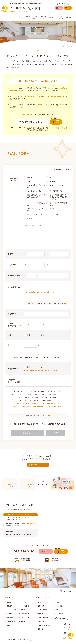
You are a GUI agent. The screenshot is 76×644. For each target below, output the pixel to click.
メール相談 (59, 606)
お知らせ (10, 485)
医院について (36, 17)
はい (29, 325)
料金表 (9, 625)
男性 (29, 335)
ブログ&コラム (60, 614)
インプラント (23, 602)
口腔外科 (22, 621)
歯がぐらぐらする (56, 185)
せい (25, 265)
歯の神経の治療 (24, 614)
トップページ (60, 47)
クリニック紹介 (42, 610)
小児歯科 (9, 606)
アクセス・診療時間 (60, 17)
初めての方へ (28, 17)
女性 (43, 335)
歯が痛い (53, 181)
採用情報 (69, 17)
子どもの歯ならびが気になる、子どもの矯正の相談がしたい (59, 197)
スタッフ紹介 (43, 17)
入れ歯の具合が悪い (35, 191)
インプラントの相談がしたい (36, 204)
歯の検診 (31, 177)
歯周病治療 (10, 618)
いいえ (43, 325)
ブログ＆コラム (27, 485)
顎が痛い (53, 209)
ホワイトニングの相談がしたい (59, 204)
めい (49, 265)
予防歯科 (22, 610)
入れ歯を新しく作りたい (59, 191)
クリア (55, 433)
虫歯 (29, 181)
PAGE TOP (67, 591)
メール (43, 367)
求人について (55, 215)
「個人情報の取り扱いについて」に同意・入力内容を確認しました (40, 424)
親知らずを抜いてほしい (36, 215)
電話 (29, 367)
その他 (30, 218)
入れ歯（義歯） (11, 621)
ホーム (21, 17)
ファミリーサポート (44, 618)
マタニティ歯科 (24, 606)
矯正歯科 (9, 602)
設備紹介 (40, 614)
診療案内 (52, 17)
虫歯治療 (9, 614)
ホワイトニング (24, 618)
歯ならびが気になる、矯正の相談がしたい (36, 196)
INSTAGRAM (62, 618)
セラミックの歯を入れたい (36, 210)
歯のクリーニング (56, 177)
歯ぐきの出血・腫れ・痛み (36, 186)
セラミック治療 (11, 610)
